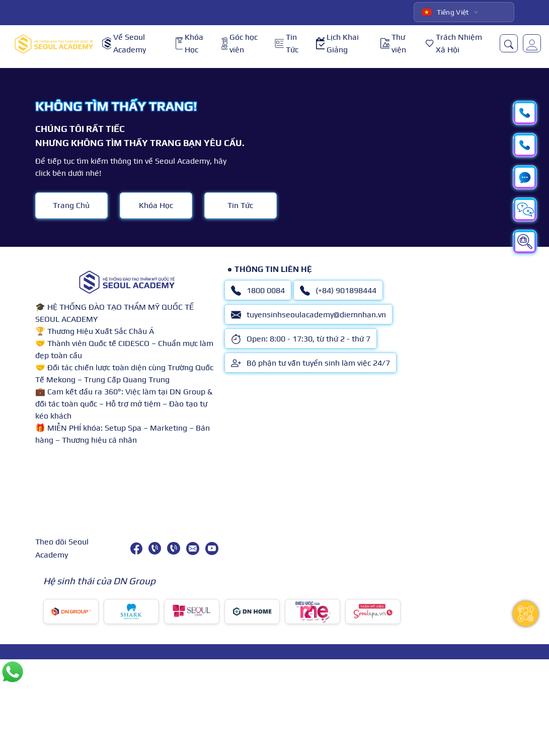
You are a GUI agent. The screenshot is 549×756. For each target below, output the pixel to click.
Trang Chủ (71, 205)
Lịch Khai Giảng (337, 44)
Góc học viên (240, 44)
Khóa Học (189, 44)
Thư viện (393, 44)
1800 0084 (258, 291)
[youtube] (212, 548)
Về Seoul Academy (124, 44)
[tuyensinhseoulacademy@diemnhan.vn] (193, 548)
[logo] (54, 44)
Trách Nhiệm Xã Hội (454, 44)
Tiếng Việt (446, 12)
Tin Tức (287, 44)
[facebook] (136, 548)
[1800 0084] (155, 548)
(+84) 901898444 (338, 291)
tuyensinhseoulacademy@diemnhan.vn (308, 315)
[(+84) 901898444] (173, 548)
